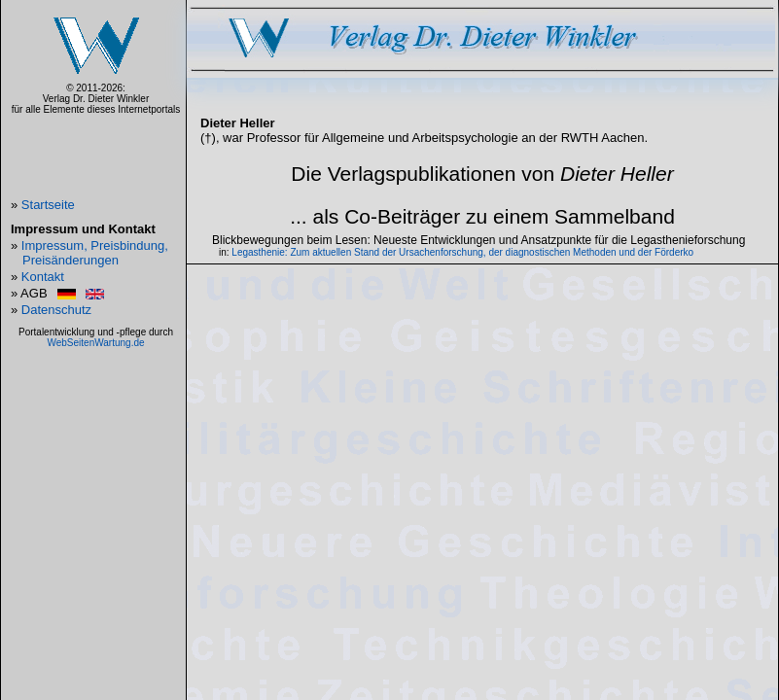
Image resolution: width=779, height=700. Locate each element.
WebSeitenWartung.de (95, 343)
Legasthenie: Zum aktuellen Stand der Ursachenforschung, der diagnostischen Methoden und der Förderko (462, 252)
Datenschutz (56, 310)
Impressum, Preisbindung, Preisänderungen (95, 253)
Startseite (48, 205)
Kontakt (43, 277)
